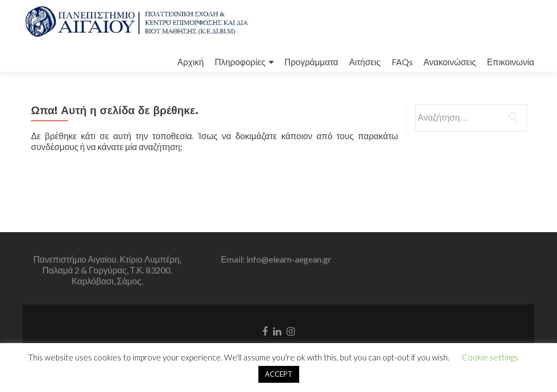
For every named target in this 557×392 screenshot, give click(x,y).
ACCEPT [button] (279, 374)
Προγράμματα (311, 62)
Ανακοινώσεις (450, 62)
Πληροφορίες (240, 62)
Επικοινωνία (510, 62)
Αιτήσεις (365, 62)
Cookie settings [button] (490, 357)
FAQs (402, 62)
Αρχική (191, 62)
